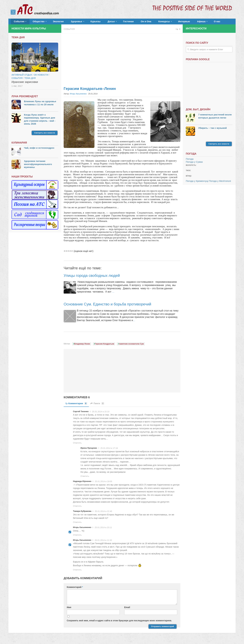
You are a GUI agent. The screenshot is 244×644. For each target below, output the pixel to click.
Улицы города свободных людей (96, 277)
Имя (69, 609)
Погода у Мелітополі (220, 183)
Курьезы (86, 22)
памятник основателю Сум (131, 346)
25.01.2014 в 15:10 (101, 413)
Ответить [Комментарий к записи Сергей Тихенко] (77, 445)
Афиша (176, 22)
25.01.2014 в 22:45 (103, 513)
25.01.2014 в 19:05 (103, 483)
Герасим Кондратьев (105, 346)
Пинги (97, 405)
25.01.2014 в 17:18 (109, 450)
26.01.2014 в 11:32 (103, 542)
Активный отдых (22, 77)
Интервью (162, 22)
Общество (36, 22)
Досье (98, 22)
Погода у (194, 164)
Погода (190, 161)
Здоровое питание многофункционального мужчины (38, 166)
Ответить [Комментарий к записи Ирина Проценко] (85, 478)
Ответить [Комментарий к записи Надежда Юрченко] (77, 508)
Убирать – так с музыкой (212, 130)
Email (127, 609)
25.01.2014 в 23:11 (103, 529)
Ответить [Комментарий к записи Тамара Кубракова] (77, 524)
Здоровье (69, 22)
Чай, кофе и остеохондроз (39, 150)
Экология (53, 22)
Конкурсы (144, 22)
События (18, 22)
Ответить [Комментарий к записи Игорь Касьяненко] (77, 537)
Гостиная (114, 22)
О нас (190, 22)
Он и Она (129, 22)
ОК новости (41, 77)
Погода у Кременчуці (197, 183)
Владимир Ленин (82, 346)
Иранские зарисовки (25, 84)
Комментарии (76, 405)
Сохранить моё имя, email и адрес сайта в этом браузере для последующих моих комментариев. (119, 622)
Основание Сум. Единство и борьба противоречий (115, 306)
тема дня (30, 80)
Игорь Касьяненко (78, 96)
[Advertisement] (122, 61)
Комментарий (75, 589)
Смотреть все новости (45, 135)
